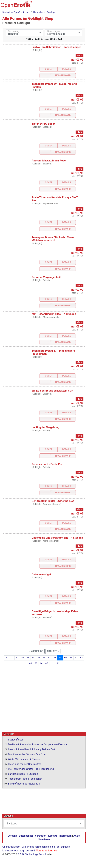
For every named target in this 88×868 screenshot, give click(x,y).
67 (47, 663)
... (12, 658)
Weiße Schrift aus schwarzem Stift (52, 391)
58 (55, 658)
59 (60, 658)
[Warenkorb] (70, 6)
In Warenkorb (63, 75)
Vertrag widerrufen (47, 850)
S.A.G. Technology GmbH (32, 854)
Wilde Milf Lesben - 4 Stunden (25, 759)
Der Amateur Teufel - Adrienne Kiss (53, 501)
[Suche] (63, 6)
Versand (12, 836)
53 (28, 658)
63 (82, 658)
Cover (49, 69)
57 (49, 658)
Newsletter (44, 839)
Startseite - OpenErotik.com (16, 12)
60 (65, 658)
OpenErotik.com (11, 847)
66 (41, 663)
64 (31, 663)
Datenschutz (26, 836)
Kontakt (52, 836)
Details (67, 69)
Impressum (65, 836)
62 (76, 658)
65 (36, 663)
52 (23, 658)
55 (39, 658)
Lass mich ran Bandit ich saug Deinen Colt (32, 749)
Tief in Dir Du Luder (43, 124)
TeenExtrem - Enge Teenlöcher (25, 779)
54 (33, 658)
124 (57, 663)
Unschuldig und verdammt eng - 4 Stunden (57, 538)
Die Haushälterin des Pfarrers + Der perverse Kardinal (38, 744)
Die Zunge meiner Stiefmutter (24, 764)
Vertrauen (41, 836)
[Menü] (83, 6)
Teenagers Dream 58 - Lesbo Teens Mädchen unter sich (53, 239)
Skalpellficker (16, 739)
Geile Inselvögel (41, 574)
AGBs (77, 836)
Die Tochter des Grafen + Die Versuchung (31, 769)
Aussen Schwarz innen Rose (49, 161)
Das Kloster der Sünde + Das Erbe (27, 754)
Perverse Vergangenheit (46, 277)
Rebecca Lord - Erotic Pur (47, 464)
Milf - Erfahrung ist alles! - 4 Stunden (54, 314)
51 (17, 658)
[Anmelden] (77, 6)
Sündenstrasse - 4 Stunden (23, 774)
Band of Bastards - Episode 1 (24, 783)
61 (71, 658)
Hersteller (38, 12)
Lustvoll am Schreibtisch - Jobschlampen (56, 47)
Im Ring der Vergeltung (45, 427)
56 (44, 658)
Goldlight (51, 12)
